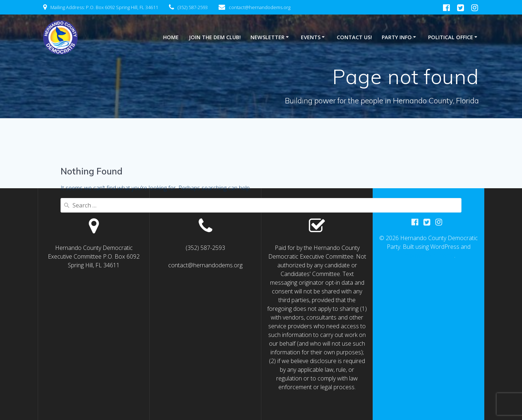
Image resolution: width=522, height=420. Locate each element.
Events (311, 37)
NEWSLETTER (268, 37)
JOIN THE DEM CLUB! (215, 37)
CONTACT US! (354, 37)
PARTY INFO (397, 37)
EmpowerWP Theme (428, 255)
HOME (171, 37)
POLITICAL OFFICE (451, 37)
